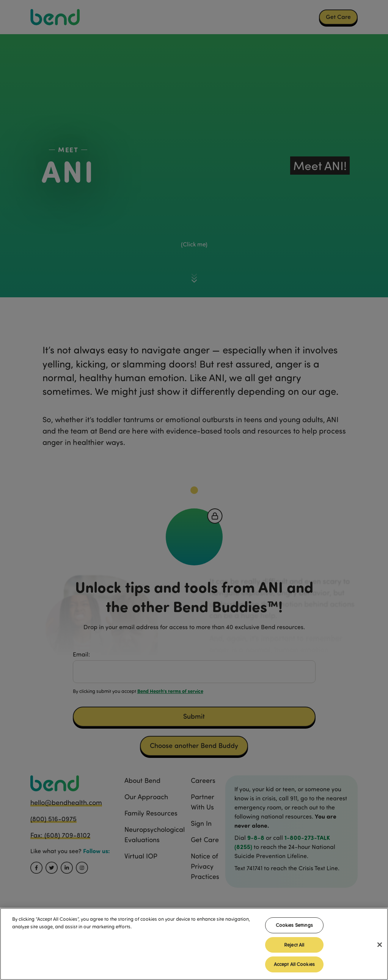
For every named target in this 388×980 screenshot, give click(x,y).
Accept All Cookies (294, 966)
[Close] (380, 947)
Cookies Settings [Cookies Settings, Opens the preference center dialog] (294, 927)
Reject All (294, 947)
